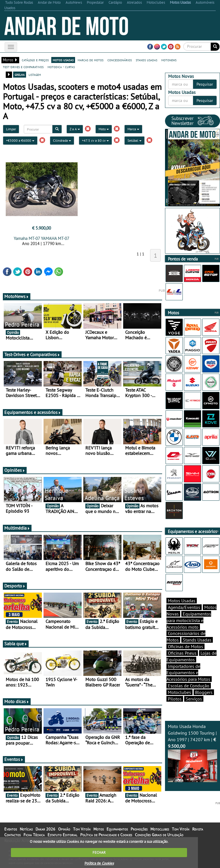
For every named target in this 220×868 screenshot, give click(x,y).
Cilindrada (62, 140)
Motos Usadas (182, 601)
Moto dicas (17, 701)
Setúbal (134, 140)
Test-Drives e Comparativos (32, 354)
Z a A (75, 129)
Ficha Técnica (34, 835)
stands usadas (147, 60)
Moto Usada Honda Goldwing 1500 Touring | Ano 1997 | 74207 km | (192, 753)
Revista (198, 829)
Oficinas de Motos (185, 646)
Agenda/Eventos (184, 607)
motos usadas (63, 60)
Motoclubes (179, 692)
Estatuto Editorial (62, 835)
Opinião (64, 829)
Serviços (194, 699)
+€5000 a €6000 (20, 140)
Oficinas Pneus (182, 653)
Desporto (15, 586)
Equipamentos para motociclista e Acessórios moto (189, 620)
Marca (133, 129)
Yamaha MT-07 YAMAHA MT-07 (42, 238)
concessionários (120, 60)
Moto (104, 129)
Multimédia (17, 528)
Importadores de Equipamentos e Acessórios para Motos (188, 673)
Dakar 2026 (45, 829)
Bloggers (204, 692)
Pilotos (175, 699)
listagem (35, 74)
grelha (20, 74)
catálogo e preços (35, 60)
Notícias (26, 829)
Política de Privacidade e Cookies (106, 835)
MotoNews (17, 296)
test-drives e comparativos (23, 67)
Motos (99, 829)
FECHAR (99, 852)
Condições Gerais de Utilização (159, 835)
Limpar (11, 129)
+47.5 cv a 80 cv (95, 140)
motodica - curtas (61, 67)
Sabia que (16, 644)
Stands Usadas (197, 640)
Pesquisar (205, 84)
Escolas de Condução (189, 686)
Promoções (139, 829)
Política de (99, 863)
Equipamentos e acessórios (33, 412)
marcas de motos (91, 60)
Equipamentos (117, 829)
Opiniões (15, 470)
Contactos (12, 835)
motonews (169, 60)
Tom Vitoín (82, 829)
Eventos (14, 759)
